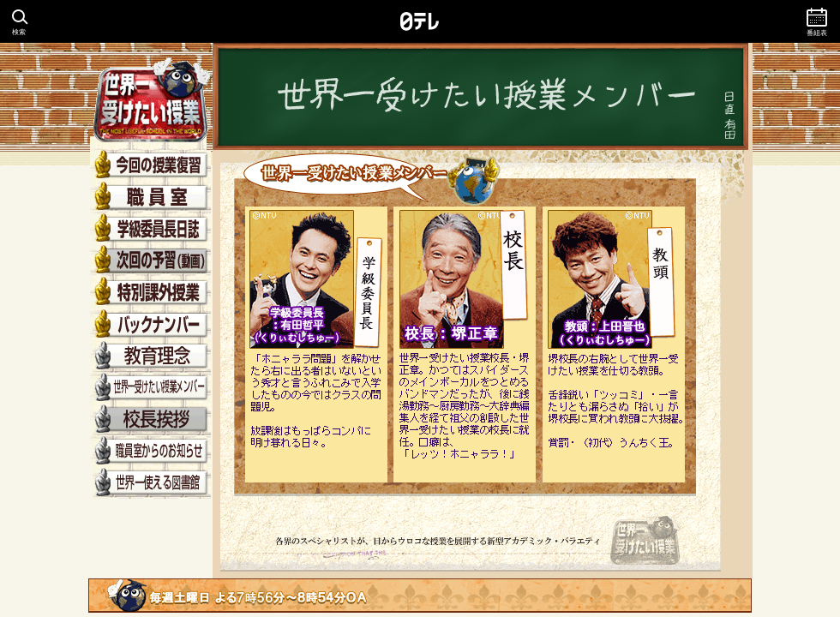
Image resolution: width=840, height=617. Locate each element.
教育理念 (150, 356)
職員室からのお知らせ (150, 451)
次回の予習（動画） (150, 261)
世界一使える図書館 (150, 483)
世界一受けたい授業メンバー (150, 388)
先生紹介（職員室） (150, 198)
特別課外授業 (150, 293)
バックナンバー (150, 324)
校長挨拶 (150, 419)
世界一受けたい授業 (150, 96)
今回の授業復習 (150, 166)
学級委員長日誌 (150, 229)
